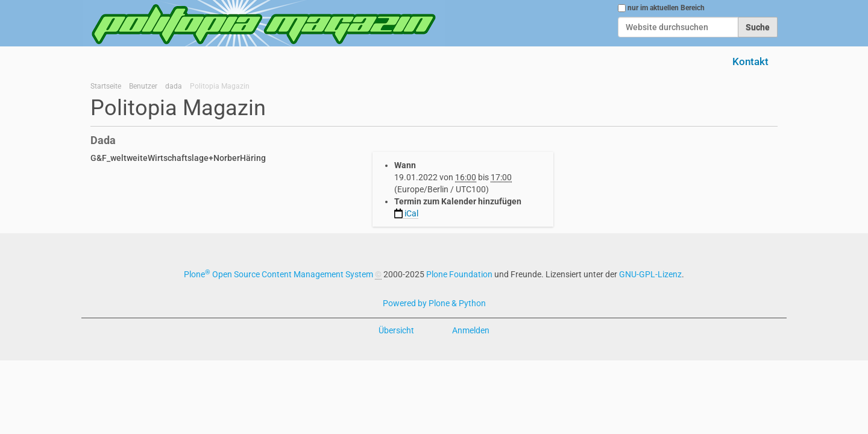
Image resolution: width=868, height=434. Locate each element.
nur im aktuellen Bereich (666, 8)
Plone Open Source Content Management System (278, 274)
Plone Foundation (459, 274)
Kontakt (750, 61)
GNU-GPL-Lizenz (650, 274)
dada (174, 86)
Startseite (106, 86)
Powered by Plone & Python (434, 303)
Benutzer (143, 86)
